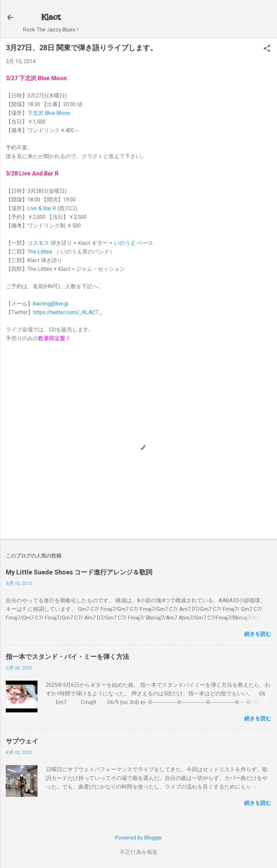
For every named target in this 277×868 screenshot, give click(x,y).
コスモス (38, 243)
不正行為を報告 (139, 852)
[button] (267, 49)
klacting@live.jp (51, 304)
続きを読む (258, 634)
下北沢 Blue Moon (49, 113)
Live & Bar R (42, 208)
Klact (51, 17)
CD (52, 330)
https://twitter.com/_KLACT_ (68, 312)
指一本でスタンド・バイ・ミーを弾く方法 (67, 657)
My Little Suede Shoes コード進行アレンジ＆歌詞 (79, 572)
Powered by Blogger (139, 838)
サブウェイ (22, 741)
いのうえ (125, 243)
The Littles (40, 252)
